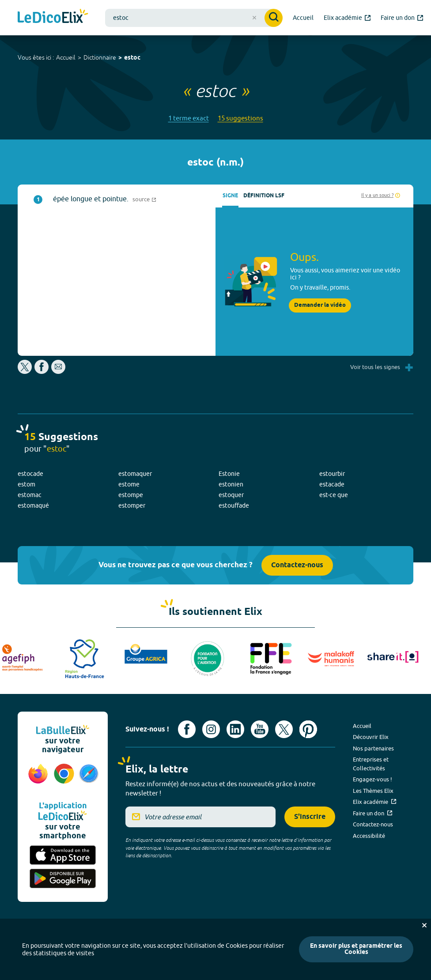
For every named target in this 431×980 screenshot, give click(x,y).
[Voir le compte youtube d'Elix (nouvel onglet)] (260, 729)
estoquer (231, 495)
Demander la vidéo (320, 305)
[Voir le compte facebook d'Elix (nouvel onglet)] (187, 729)
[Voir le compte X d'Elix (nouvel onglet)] (284, 729)
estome (129, 484)
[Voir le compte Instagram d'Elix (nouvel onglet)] (211, 729)
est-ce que (334, 495)
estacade (332, 484)
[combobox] (194, 18)
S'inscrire (310, 817)
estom (26, 484)
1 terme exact (189, 118)
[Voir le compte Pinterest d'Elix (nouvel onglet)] (308, 729)
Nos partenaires (373, 748)
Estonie (229, 474)
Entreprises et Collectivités (371, 764)
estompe (131, 495)
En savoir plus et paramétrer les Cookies (356, 949)
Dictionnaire (100, 57)
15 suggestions (240, 118)
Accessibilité (369, 836)
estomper (132, 505)
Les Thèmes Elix (373, 791)
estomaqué (33, 505)
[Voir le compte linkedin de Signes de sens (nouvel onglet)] (235, 729)
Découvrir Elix (371, 737)
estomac (30, 495)
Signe (230, 196)
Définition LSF (264, 196)
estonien (231, 484)
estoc (132, 58)
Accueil (66, 57)
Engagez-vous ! (372, 779)
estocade (30, 474)
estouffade (234, 505)
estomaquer (135, 474)
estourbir (332, 474)
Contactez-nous (297, 565)
